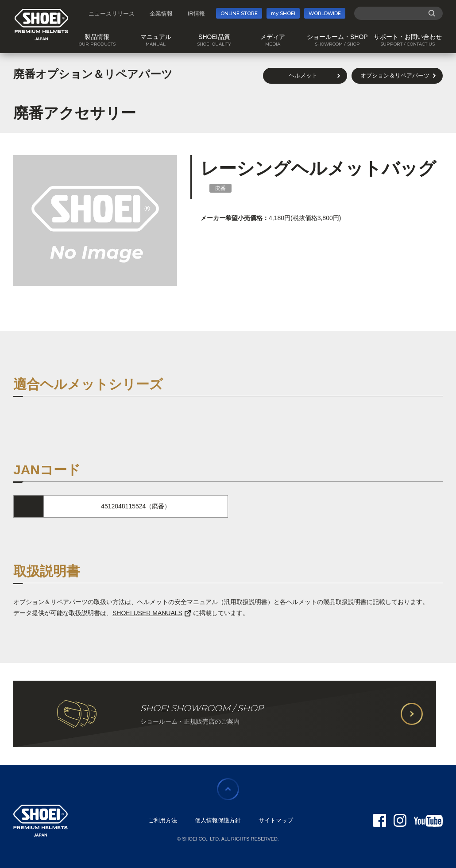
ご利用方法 (163, 820)
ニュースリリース (112, 14)
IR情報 (196, 14)
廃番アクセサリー (75, 113)
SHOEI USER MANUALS (152, 613)
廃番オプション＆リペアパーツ (93, 74)
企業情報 (161, 14)
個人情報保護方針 (218, 820)
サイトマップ (276, 820)
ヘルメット (303, 76)
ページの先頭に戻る (228, 789)
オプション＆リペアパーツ (395, 76)
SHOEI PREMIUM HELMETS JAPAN (41, 25)
